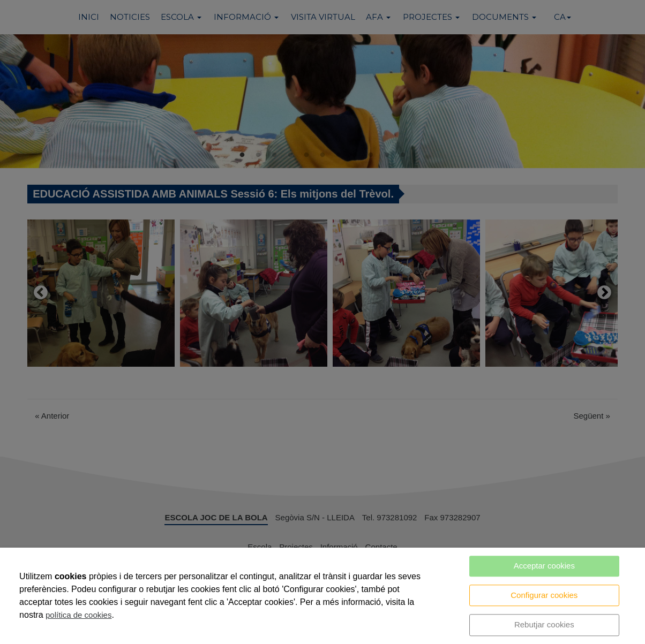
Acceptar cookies (544, 566)
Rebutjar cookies (544, 624)
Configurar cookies (544, 595)
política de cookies (78, 615)
